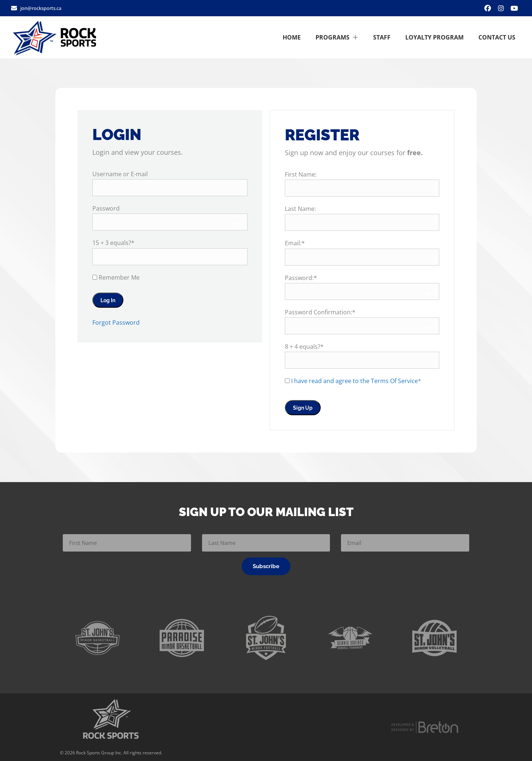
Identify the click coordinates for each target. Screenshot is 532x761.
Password (106, 208)
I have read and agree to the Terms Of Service (354, 381)
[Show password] (237, 224)
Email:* (295, 243)
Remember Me (116, 277)
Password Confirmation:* (320, 312)
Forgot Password (116, 323)
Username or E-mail (120, 174)
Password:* (301, 278)
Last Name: (300, 209)
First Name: (301, 174)
